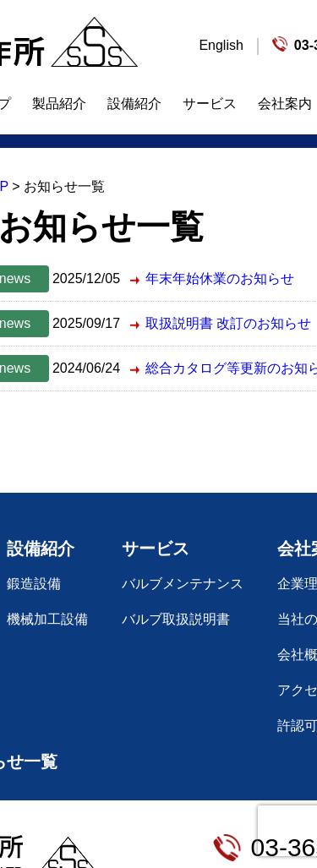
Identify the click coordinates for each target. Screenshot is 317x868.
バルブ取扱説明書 (176, 619)
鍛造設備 (34, 584)
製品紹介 (59, 104)
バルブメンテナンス (183, 584)
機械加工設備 (47, 619)
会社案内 (285, 104)
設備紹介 (134, 104)
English (221, 45)
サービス (210, 104)
